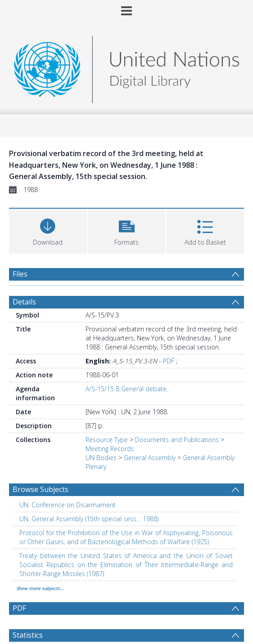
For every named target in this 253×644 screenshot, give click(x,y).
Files (20, 274)
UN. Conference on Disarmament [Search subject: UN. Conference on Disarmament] (68, 505)
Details (24, 302)
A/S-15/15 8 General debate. (127, 389)
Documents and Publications (177, 440)
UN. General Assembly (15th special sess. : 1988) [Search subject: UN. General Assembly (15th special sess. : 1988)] (89, 519)
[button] (127, 230)
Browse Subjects (41, 489)
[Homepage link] (126, 67)
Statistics (28, 635)
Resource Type (107, 440)
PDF (169, 361)
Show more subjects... (40, 588)
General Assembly (150, 458)
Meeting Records (110, 449)
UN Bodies (101, 458)
